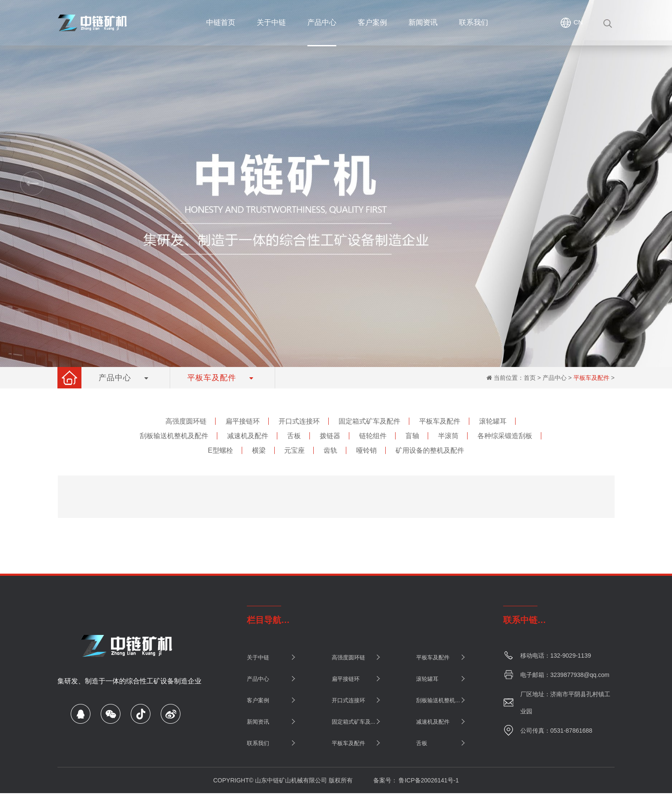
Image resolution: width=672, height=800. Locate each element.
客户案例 (258, 700)
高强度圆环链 (186, 421)
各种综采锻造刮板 (505, 436)
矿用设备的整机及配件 (430, 450)
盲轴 (412, 436)
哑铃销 (366, 450)
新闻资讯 (258, 722)
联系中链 (520, 620)
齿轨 (330, 450)
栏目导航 (264, 620)
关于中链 (258, 657)
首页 (530, 378)
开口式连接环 (299, 421)
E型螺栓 (220, 450)
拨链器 (330, 436)
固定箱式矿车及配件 (369, 421)
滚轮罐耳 (493, 421)
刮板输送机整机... (438, 700)
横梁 (259, 450)
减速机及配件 (248, 436)
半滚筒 (448, 436)
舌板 (294, 436)
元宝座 (294, 450)
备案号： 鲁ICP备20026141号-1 (416, 780)
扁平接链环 (243, 421)
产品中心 (555, 378)
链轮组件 (373, 436)
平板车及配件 (591, 378)
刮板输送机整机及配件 (174, 436)
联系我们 (258, 743)
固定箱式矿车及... (354, 722)
